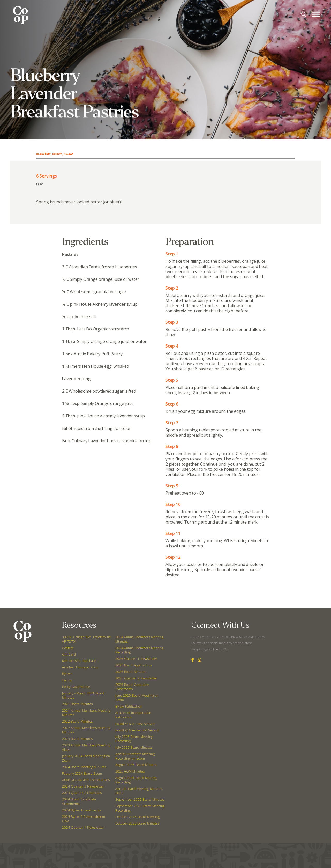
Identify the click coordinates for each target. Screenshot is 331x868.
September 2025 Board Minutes (140, 800)
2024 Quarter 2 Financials (82, 793)
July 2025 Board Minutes (134, 748)
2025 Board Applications (134, 665)
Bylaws (67, 674)
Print (40, 184)
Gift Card (69, 654)
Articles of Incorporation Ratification (133, 715)
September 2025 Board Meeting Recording (140, 808)
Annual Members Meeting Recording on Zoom (135, 756)
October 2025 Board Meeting (138, 817)
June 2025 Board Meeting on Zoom (137, 698)
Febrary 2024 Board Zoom (82, 773)
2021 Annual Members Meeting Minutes (86, 713)
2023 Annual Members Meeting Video (86, 747)
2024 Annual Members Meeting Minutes (139, 639)
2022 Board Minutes (77, 721)
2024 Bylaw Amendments (82, 810)
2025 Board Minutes (131, 672)
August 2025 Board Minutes (136, 765)
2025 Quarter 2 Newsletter (136, 678)
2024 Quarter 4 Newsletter (83, 827)
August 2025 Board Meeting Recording (136, 780)
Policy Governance (76, 687)
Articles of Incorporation (80, 667)
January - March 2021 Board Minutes (83, 695)
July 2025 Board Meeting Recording (134, 739)
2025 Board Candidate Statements (132, 687)
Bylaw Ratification (129, 706)
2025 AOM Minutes (130, 771)
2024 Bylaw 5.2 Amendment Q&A (84, 819)
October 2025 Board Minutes (137, 823)
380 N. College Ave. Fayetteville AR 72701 (86, 639)
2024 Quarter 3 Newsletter (83, 786)
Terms (67, 680)
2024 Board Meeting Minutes (84, 767)
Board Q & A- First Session (135, 724)
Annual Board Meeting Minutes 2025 (139, 791)
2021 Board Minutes (77, 704)
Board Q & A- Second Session (137, 730)
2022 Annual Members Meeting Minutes (86, 730)
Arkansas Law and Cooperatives (86, 780)
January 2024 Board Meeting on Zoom (86, 758)
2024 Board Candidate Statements (79, 801)
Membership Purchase (79, 661)
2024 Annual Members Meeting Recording (139, 650)
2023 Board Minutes (77, 739)
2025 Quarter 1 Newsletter (136, 659)
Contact (68, 648)
